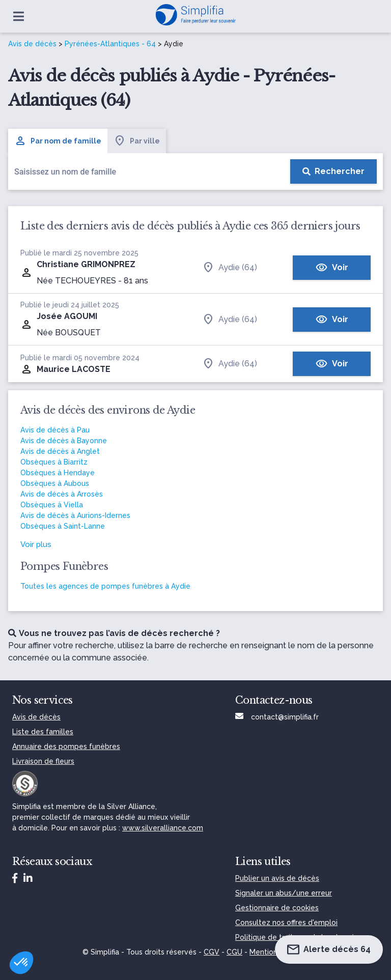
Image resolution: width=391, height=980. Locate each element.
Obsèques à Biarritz (54, 462)
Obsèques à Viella (52, 505)
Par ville (137, 141)
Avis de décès (32, 44)
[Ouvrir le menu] (19, 16)
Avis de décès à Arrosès (62, 494)
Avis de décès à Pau (55, 430)
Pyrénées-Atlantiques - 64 (110, 44)
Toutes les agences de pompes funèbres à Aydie (105, 586)
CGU (234, 952)
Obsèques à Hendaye (58, 473)
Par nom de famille (58, 141)
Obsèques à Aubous (55, 483)
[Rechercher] (333, 171)
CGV (212, 952)
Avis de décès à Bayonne (64, 441)
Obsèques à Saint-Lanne (63, 526)
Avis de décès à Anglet (60, 451)
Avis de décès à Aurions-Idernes (75, 515)
